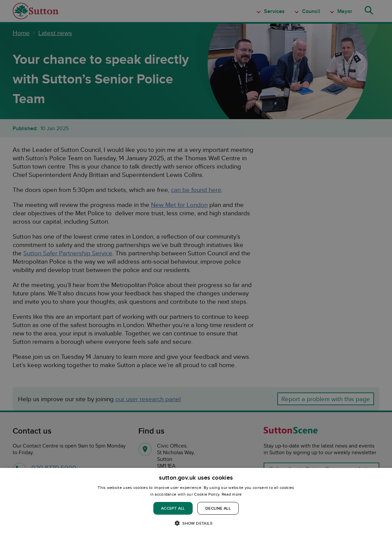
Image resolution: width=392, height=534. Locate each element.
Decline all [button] (218, 508)
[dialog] (196, 501)
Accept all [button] (173, 508)
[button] (196, 523)
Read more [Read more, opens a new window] (232, 494)
